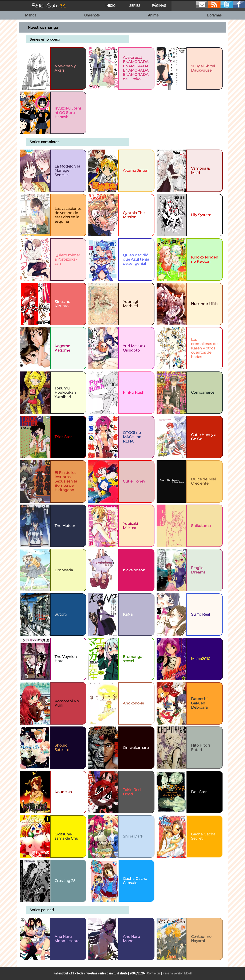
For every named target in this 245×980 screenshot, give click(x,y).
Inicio (110, 6)
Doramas (214, 15)
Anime (153, 15)
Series (135, 6)
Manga (31, 15)
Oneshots (92, 15)
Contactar (154, 973)
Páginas (159, 6)
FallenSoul (49, 6)
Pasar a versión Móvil (177, 973)
